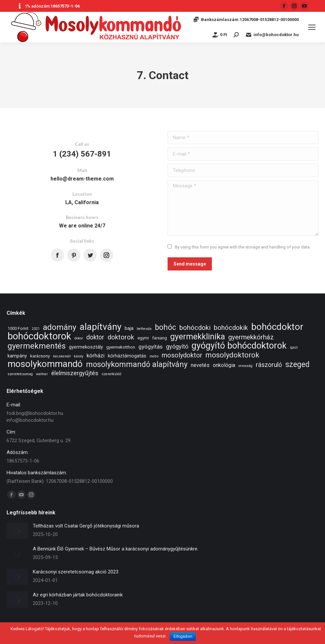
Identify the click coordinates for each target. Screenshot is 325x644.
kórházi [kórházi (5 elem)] (96, 355)
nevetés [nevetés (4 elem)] (200, 365)
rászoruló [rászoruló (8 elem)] (269, 365)
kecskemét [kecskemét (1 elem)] (62, 356)
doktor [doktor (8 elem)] (95, 337)
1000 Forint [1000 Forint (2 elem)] (18, 328)
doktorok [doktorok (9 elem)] (121, 337)
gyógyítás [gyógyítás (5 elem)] (151, 347)
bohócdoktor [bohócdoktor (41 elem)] (277, 327)
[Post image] (17, 531)
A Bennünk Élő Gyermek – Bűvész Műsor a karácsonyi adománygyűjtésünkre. (116, 549)
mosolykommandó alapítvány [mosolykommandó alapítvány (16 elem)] (137, 365)
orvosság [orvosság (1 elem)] (245, 366)
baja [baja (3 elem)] (129, 328)
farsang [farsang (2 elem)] (160, 338)
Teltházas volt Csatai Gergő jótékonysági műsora (86, 526)
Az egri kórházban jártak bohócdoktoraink (78, 595)
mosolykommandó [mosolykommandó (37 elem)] (45, 364)
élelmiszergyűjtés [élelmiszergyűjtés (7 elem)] (75, 373)
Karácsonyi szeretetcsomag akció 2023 (76, 572)
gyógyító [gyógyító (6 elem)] (177, 346)
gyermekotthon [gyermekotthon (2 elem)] (121, 347)
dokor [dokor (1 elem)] (79, 338)
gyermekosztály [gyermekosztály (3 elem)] (86, 347)
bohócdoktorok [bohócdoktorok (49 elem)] (39, 336)
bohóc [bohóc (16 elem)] (165, 327)
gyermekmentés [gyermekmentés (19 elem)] (37, 346)
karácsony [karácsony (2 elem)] (40, 356)
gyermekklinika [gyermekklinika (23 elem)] (198, 337)
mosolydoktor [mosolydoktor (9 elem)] (182, 355)
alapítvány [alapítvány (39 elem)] (101, 327)
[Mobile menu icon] (312, 27)
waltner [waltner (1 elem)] (42, 374)
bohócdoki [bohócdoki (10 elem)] (195, 328)
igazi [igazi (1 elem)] (294, 347)
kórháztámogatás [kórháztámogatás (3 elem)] (127, 356)
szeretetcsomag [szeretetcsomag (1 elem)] (20, 374)
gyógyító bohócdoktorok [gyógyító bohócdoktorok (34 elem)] (239, 346)
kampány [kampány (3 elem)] (17, 356)
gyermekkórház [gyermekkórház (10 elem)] (251, 337)
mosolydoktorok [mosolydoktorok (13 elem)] (233, 355)
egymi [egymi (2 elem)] (143, 338)
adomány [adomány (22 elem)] (60, 327)
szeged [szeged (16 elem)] (297, 365)
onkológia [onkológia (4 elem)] (224, 365)
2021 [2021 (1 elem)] (36, 329)
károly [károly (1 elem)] (79, 356)
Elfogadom (183, 636)
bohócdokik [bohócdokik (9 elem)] (231, 328)
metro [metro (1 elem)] (154, 356)
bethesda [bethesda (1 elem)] (144, 329)
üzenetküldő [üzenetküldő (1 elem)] (112, 374)
